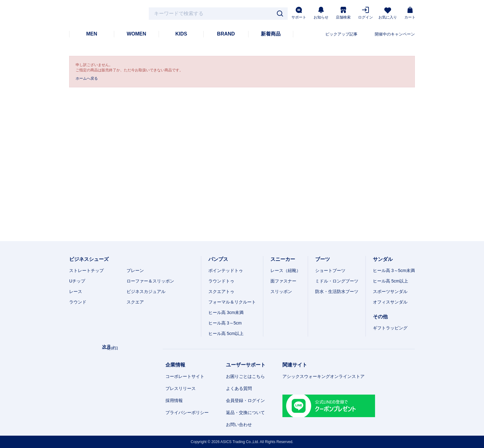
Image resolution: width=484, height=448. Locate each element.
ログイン (365, 13)
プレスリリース (181, 388)
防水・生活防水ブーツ (337, 291)
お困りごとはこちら (245, 376)
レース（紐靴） (286, 270)
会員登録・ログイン (245, 400)
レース (76, 291)
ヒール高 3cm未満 (226, 312)
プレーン (135, 270)
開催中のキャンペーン (395, 34)
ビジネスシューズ (89, 259)
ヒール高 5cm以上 (226, 333)
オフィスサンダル (390, 302)
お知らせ (321, 13)
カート (410, 13)
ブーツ (323, 259)
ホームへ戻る (87, 78)
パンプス (218, 259)
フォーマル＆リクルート (232, 302)
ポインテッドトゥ (226, 270)
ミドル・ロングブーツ (337, 281)
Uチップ (77, 281)
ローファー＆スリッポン (150, 281)
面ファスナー (283, 281)
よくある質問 (239, 388)
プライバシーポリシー (187, 412)
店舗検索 (343, 13)
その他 (380, 317)
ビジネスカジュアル (146, 291)
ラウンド (78, 302)
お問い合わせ (239, 425)
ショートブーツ (330, 270)
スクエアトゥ (221, 291)
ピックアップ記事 (341, 34)
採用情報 (174, 400)
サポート (299, 13)
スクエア (135, 302)
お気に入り (388, 13)
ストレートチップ (86, 270)
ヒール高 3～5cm (225, 323)
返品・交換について (245, 412)
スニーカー (283, 259)
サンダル (383, 259)
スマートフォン (402, 440)
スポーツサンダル (390, 291)
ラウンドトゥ (221, 281)
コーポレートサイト (185, 376)
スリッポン (281, 291)
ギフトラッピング (390, 328)
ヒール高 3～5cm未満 (394, 270)
